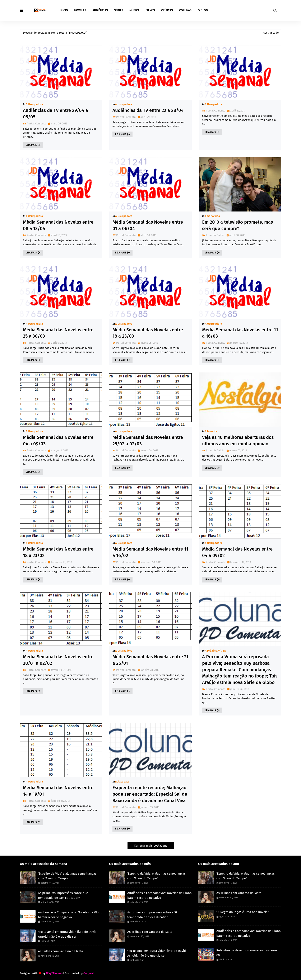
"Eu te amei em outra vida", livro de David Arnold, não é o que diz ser (67, 934)
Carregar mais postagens (151, 846)
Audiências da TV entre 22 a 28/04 (148, 110)
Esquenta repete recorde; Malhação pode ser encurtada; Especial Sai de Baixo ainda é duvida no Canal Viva (150, 794)
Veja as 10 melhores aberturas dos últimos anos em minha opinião (238, 441)
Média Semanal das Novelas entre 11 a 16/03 (240, 333)
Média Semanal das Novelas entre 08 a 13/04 (58, 225)
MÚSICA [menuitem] (134, 10)
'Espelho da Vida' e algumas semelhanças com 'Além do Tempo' (67, 876)
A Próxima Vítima (216, 651)
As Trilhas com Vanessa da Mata (61, 951)
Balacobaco (122, 782)
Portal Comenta (36, 123)
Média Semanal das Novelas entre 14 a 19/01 (58, 791)
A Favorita (211, 431)
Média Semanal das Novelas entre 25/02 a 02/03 (148, 441)
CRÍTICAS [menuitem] (167, 10)
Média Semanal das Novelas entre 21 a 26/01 (150, 660)
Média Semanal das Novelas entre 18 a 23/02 (58, 552)
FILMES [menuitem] (150, 10)
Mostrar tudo (271, 33)
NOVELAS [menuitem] (80, 10)
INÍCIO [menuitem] (64, 10)
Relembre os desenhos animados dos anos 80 (247, 953)
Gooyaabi (89, 973)
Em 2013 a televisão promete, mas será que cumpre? (237, 225)
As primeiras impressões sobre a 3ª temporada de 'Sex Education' (63, 895)
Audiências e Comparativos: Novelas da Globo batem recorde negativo (70, 915)
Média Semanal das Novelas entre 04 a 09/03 (58, 441)
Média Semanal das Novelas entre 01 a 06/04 (148, 225)
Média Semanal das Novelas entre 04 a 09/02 (237, 552)
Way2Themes (54, 973)
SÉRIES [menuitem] (119, 10)
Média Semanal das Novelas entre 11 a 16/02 (150, 552)
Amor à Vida (212, 216)
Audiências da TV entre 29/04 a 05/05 (55, 114)
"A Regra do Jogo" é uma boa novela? (243, 912)
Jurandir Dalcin (215, 235)
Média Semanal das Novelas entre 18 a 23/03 (148, 333)
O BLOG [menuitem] (203, 10)
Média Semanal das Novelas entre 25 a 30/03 (58, 333)
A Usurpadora (34, 104)
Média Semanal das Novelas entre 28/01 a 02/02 (58, 660)
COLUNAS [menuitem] (185, 10)
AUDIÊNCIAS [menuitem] (100, 10)
